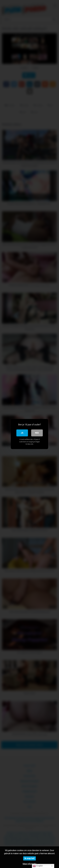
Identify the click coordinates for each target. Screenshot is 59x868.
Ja (22, 433)
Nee (37, 433)
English (38, 866)
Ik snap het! (29, 858)
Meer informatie (29, 864)
